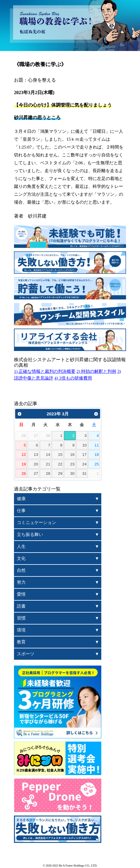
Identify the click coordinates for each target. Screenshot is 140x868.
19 (24, 464)
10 (85, 445)
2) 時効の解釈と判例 (96, 371)
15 (60, 455)
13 (36, 455)
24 (85, 464)
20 (36, 464)
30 (72, 473)
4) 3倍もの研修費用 (73, 378)
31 (85, 473)
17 (85, 455)
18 (96, 455)
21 (48, 464)
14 (48, 455)
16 (72, 455)
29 (60, 473)
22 (60, 464)
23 (72, 464)
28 (48, 473)
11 (96, 445)
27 (36, 473)
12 (24, 455)
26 (24, 473)
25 (96, 464)
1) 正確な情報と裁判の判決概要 (45, 371)
